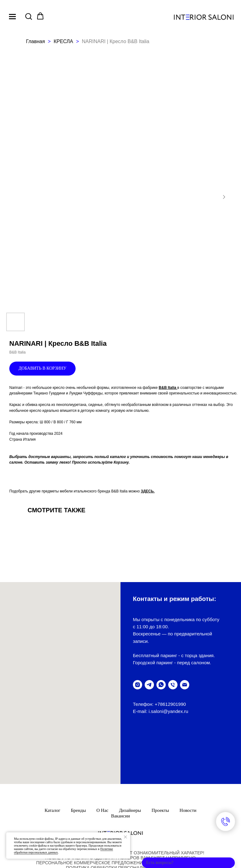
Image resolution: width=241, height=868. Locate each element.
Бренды (79, 754)
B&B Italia (168, 388)
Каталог (53, 754)
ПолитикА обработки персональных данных (120, 811)
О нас (102, 754)
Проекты (160, 754)
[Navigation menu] (12, 16)
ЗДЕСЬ (147, 491)
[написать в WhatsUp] (161, 685)
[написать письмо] (185, 685)
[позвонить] (173, 685)
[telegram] (149, 685)
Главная (35, 41)
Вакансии (120, 759)
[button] (28, 16)
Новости (188, 754)
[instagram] (138, 685)
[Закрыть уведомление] (125, 837)
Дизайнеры (130, 754)
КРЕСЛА (64, 41)
